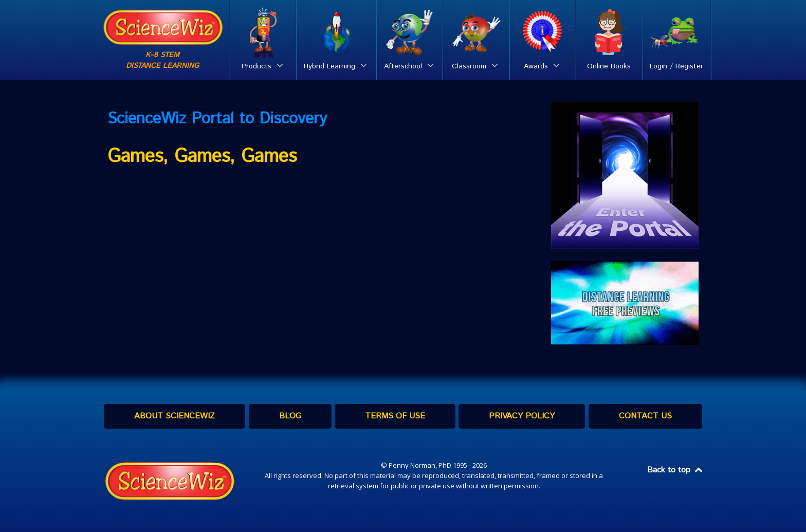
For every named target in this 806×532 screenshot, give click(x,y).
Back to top (675, 470)
